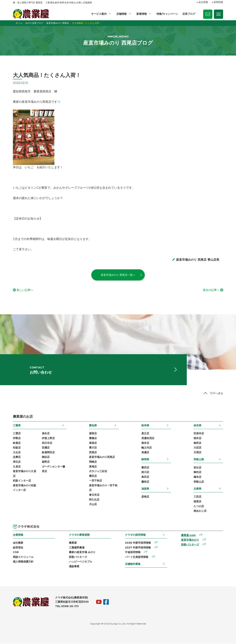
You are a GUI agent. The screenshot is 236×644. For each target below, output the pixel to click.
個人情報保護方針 (23, 562)
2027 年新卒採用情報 (138, 548)
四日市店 (47, 443)
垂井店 (145, 443)
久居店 (17, 467)
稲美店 (197, 502)
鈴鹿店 (17, 443)
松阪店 (17, 448)
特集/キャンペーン (167, 14)
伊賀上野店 (48, 438)
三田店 (197, 497)
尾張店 (93, 443)
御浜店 (46, 457)
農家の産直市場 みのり (82, 553)
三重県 (17, 426)
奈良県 (197, 426)
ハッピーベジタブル (81, 562)
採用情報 (218, 2)
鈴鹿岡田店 (48, 453)
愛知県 (93, 426)
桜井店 (197, 438)
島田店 (145, 477)
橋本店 (197, 477)
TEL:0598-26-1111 (67, 607)
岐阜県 (145, 426)
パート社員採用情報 (137, 557)
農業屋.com (188, 536)
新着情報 (142, 14)
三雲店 (17, 434)
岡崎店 (93, 462)
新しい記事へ (25, 290)
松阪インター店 (22, 481)
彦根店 (145, 497)
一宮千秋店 (96, 481)
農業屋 (73, 543)
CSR (16, 553)
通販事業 (74, 567)
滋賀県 (145, 489)
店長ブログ (189, 14)
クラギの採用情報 (135, 535)
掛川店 (145, 472)
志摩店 (17, 457)
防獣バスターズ (78, 557)
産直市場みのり (190, 540)
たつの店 (199, 507)
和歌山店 (199, 482)
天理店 (197, 453)
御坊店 (197, 472)
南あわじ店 (200, 511)
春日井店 (94, 495)
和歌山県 (199, 460)
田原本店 (199, 434)
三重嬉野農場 (77, 548)
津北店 (17, 462)
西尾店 (93, 453)
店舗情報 (122, 14)
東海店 (93, 467)
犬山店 (93, 505)
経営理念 (18, 548)
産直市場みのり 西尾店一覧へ (118, 275)
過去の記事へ (211, 290)
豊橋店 (93, 438)
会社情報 (203, 2)
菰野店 (46, 462)
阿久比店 (94, 500)
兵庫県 (197, 489)
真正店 (145, 434)
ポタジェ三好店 (98, 472)
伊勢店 (17, 438)
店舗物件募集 (133, 564)
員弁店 (46, 434)
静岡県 (145, 460)
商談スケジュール (23, 557)
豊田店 (93, 476)
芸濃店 (46, 448)
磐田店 (145, 468)
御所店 (197, 443)
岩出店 (197, 468)
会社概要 (18, 543)
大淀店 (197, 448)
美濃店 (145, 453)
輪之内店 (147, 448)
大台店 (17, 453)
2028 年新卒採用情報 (138, 543)
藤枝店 (145, 482)
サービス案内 (99, 14)
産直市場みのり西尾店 (102, 457)
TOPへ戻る (216, 394)
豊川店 (93, 448)
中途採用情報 (133, 553)
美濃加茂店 (148, 438)
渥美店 (93, 434)
